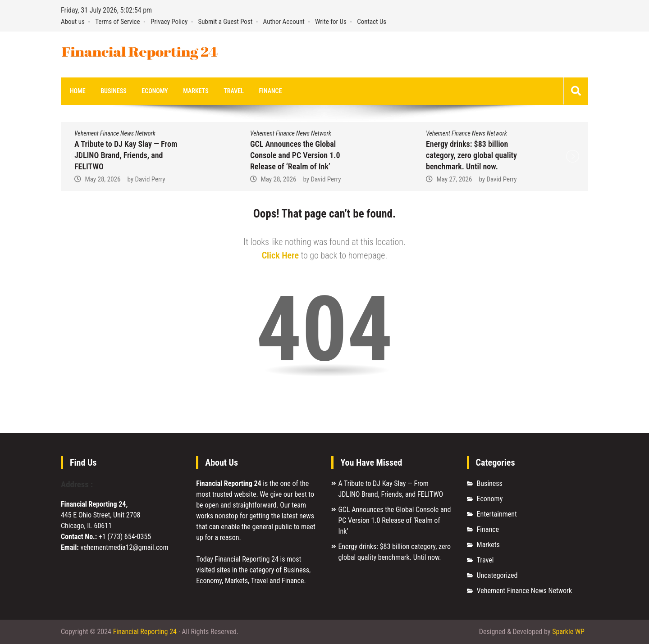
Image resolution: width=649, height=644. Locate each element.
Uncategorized (497, 575)
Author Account (284, 22)
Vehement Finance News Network (115, 133)
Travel (234, 91)
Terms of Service (117, 22)
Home (78, 91)
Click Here (280, 255)
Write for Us (331, 22)
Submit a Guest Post (226, 22)
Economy (155, 91)
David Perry (150, 179)
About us (73, 22)
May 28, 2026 (103, 179)
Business (113, 91)
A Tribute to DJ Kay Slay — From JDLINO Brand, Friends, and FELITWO (126, 155)
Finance (271, 91)
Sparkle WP (568, 632)
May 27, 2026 (454, 179)
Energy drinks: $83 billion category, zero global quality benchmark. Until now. (471, 155)
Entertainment (497, 514)
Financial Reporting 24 (145, 632)
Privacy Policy (169, 22)
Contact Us (372, 22)
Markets (196, 91)
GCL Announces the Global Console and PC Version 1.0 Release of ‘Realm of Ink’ (295, 155)
